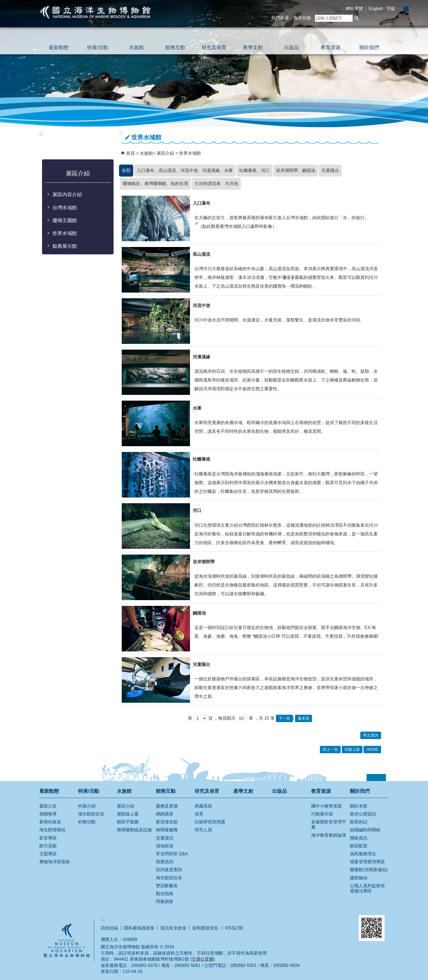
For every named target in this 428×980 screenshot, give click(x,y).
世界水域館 (65, 233)
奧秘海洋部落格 (55, 862)
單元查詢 (371, 735)
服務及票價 (167, 806)
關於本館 (359, 806)
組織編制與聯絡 (365, 830)
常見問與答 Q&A (172, 854)
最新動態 (59, 47)
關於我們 (369, 47)
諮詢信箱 (109, 928)
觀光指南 (165, 894)
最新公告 (48, 806)
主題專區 (48, 854)
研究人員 (203, 830)
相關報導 (48, 814)
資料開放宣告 (206, 928)
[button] (357, 18)
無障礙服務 (167, 830)
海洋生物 (302, 18)
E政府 (304, 921)
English (376, 9)
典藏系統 (203, 806)
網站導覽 (354, 9)
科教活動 (87, 822)
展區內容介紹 (67, 195)
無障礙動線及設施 (134, 830)
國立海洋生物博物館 (96, 12)
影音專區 (48, 838)
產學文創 (253, 47)
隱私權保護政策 (139, 928)
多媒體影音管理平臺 (329, 824)
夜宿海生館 (167, 822)
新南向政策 (50, 822)
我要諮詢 (165, 862)
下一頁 (284, 718)
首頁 (130, 153)
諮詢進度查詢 (169, 870)
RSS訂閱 (234, 928)
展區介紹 (166, 153)
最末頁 (304, 718)
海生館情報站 (52, 830)
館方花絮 (48, 846)
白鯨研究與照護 (210, 822)
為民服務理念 (363, 854)
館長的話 (359, 822)
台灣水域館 (65, 208)
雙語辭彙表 (167, 886)
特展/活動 (98, 47)
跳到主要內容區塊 (3, 3)
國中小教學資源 (326, 806)
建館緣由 (359, 878)
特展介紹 (87, 806)
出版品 (292, 47)
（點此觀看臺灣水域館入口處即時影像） (235, 225)
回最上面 (352, 749)
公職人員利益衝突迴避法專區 (367, 888)
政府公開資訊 (363, 814)
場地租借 (165, 846)
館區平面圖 (128, 822)
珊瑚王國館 (65, 221)
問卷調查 (165, 902)
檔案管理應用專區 (367, 862)
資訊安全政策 (173, 928)
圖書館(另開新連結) (369, 870)
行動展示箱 (322, 814)
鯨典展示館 (65, 246)
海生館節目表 (91, 814)
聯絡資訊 (359, 838)
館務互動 (175, 47)
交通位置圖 (203, 959)
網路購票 (165, 814)
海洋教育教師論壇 (329, 835)
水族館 (136, 47)
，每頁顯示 (225, 718)
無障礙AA (333, 922)
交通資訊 (165, 838)
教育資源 (331, 47)
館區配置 (359, 846)
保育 (199, 814)
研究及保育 (214, 47)
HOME (372, 749)
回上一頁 (330, 749)
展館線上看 (128, 814)
